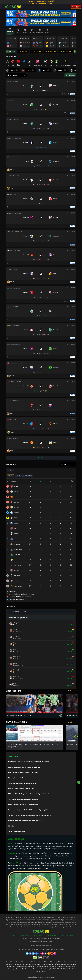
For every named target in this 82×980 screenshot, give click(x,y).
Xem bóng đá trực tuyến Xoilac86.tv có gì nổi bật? (24, 767)
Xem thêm (41, 458)
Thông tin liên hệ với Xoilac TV (18, 831)
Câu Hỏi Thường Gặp (50, 936)
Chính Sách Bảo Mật (26, 936)
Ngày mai (66, 51)
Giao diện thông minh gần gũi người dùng (21, 788)
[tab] (10, 31)
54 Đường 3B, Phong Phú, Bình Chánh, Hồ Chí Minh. (44, 939)
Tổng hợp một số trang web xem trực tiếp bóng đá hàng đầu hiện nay (30, 815)
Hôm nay (51, 51)
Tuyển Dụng (69, 936)
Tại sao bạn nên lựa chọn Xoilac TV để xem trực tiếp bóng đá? (28, 810)
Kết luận (11, 826)
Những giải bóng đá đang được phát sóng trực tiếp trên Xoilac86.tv (30, 794)
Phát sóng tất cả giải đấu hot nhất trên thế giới (23, 772)
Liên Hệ (61, 936)
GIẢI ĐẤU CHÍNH (11, 57)
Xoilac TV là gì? (13, 756)
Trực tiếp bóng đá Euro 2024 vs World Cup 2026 (24, 799)
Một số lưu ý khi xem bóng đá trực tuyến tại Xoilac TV (25, 821)
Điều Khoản (38, 936)
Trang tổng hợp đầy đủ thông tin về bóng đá (22, 783)
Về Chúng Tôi (13, 936)
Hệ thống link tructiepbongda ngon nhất (21, 778)
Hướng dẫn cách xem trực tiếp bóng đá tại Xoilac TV (25, 805)
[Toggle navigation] (3, 7)
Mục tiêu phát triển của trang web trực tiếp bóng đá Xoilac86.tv (29, 762)
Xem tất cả (72, 691)
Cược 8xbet (76, 7)
